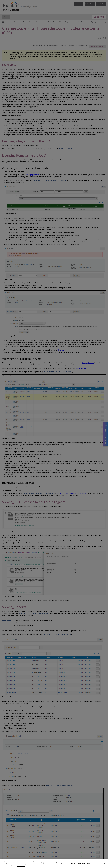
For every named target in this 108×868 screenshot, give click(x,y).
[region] (54, 863)
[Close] (105, 863)
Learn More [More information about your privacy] (21, 866)
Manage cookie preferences (80, 863)
